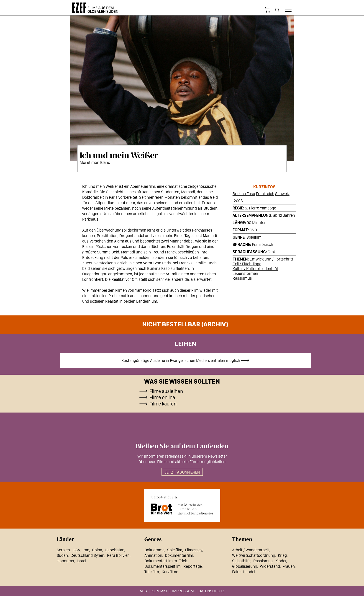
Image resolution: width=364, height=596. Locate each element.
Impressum (183, 591)
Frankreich (265, 194)
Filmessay (194, 550)
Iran (86, 550)
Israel (81, 561)
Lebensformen (245, 273)
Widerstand (270, 566)
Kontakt (160, 591)
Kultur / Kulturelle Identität (255, 269)
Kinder (281, 561)
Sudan (62, 555)
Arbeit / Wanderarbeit (251, 550)
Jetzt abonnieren (182, 472)
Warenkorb (267, 10)
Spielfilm (254, 237)
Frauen (289, 566)
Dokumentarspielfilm (163, 566)
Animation (153, 555)
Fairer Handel (244, 572)
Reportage (193, 566)
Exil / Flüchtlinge (247, 264)
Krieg (282, 555)
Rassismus (242, 278)
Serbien (63, 550)
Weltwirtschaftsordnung (254, 555)
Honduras (65, 561)
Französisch (263, 244)
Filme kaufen (163, 404)
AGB (143, 591)
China (97, 550)
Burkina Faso (244, 194)
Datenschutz (211, 591)
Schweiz (282, 194)
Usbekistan (115, 550)
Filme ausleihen (166, 391)
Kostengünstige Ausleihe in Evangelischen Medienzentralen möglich (181, 360)
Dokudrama (154, 550)
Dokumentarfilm (179, 555)
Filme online (162, 397)
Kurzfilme (170, 572)
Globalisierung (245, 566)
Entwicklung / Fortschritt (271, 259)
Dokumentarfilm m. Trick (166, 561)
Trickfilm (152, 572)
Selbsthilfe (241, 561)
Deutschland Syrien (87, 555)
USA (76, 550)
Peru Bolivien (118, 555)
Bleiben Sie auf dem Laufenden (182, 446)
